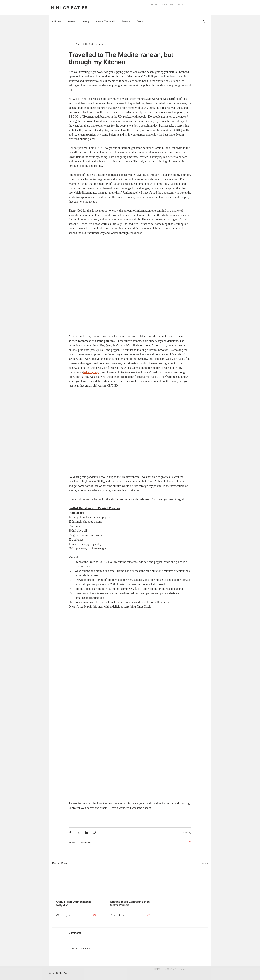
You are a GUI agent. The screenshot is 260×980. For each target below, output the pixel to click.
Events (140, 21)
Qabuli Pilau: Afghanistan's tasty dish (73, 903)
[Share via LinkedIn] (86, 833)
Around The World (105, 21)
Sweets (71, 21)
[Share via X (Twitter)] (78, 833)
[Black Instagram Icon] (194, 972)
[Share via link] (95, 833)
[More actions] (191, 44)
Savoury (126, 21)
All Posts (56, 21)
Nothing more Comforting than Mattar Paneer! (130, 903)
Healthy (85, 21)
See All (205, 863)
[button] (204, 22)
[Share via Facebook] (70, 833)
